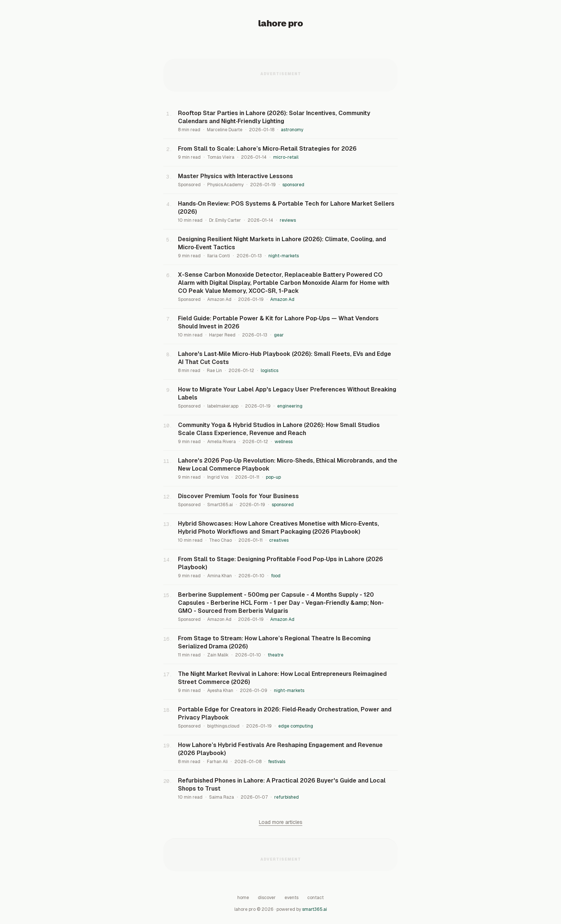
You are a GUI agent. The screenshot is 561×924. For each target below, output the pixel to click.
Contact (315, 898)
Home (243, 898)
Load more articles (281, 822)
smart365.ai (315, 909)
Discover (267, 898)
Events (291, 898)
